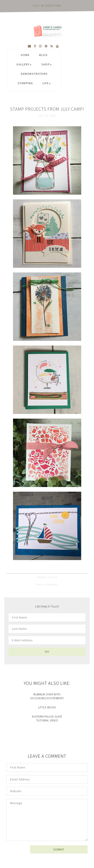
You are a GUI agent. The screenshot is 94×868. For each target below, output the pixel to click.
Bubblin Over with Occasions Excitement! (47, 696)
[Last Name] (47, 629)
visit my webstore (47, 6)
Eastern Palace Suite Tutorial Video (47, 718)
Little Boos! (47, 707)
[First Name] (47, 617)
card (54, 577)
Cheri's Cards (47, 31)
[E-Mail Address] (47, 640)
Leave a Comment (47, 584)
